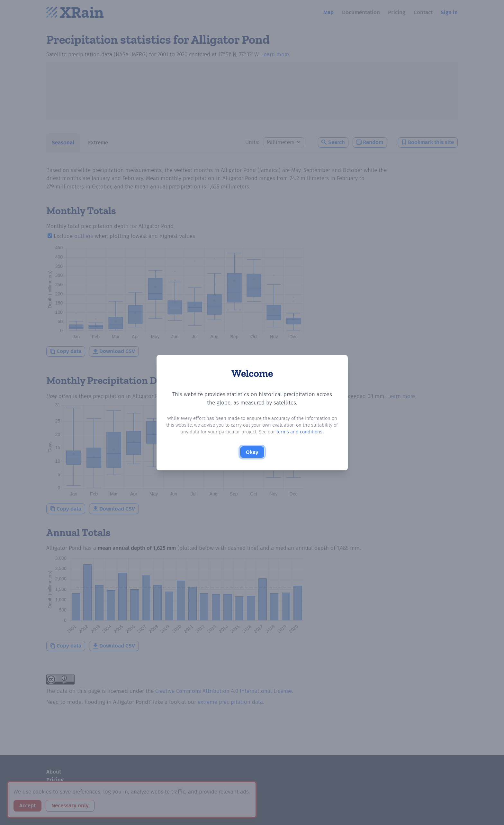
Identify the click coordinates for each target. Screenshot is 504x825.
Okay (252, 452)
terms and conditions (299, 432)
